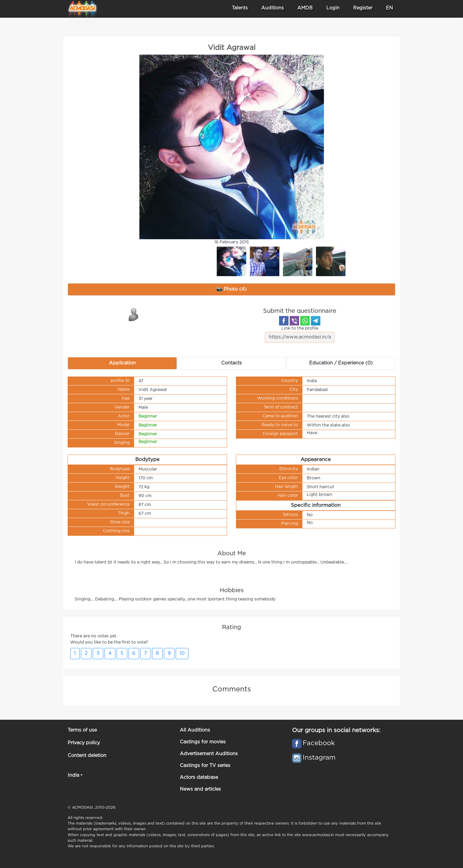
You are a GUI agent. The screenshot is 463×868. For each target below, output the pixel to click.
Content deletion (87, 756)
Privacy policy (84, 743)
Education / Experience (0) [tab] (341, 363)
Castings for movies (203, 742)
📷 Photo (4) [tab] (231, 289)
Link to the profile (300, 335)
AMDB (305, 8)
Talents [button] (240, 8)
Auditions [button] (273, 8)
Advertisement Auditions (209, 754)
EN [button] (389, 8)
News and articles (200, 789)
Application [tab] (122, 363)
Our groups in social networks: (336, 730)
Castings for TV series (205, 766)
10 (182, 653)
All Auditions (195, 730)
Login (333, 8)
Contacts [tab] (231, 363)
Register (363, 8)
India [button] (73, 775)
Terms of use (82, 730)
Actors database (199, 777)
